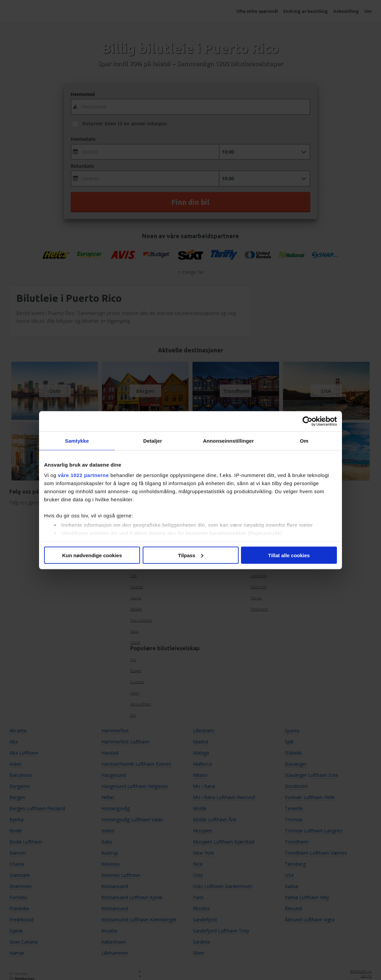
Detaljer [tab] (153, 440)
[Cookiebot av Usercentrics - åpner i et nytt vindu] (307, 421)
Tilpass (191, 555)
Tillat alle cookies (289, 555)
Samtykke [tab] (77, 440)
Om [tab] (304, 440)
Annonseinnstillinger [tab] (228, 440)
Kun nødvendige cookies (92, 555)
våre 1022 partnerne (83, 475)
